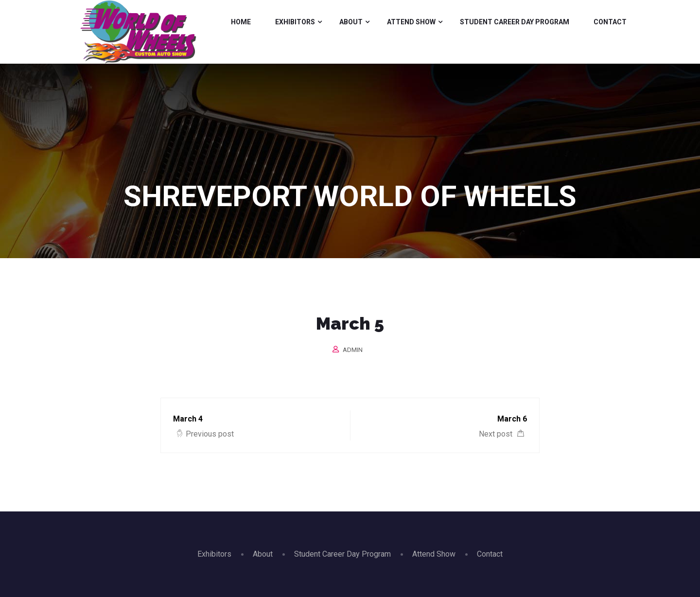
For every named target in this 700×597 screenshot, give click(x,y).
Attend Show (411, 22)
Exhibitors (295, 22)
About (351, 22)
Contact (610, 22)
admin (353, 350)
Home (241, 22)
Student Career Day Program (515, 22)
